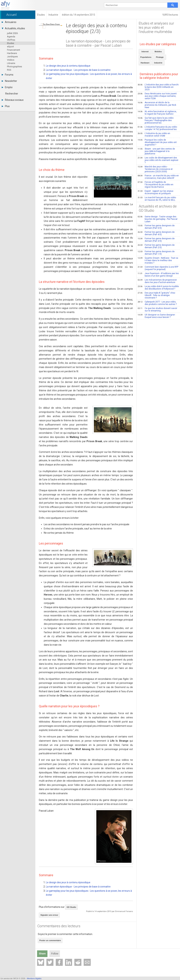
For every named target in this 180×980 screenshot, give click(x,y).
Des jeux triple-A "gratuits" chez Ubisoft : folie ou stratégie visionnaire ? (156, 295)
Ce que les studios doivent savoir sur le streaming (157, 309)
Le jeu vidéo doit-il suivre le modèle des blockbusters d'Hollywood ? (158, 288)
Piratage (160, 57)
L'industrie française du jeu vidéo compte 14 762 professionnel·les (157, 128)
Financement (14, 50)
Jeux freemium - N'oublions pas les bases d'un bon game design (158, 275)
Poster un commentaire (50, 940)
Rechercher (12, 94)
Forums (8, 75)
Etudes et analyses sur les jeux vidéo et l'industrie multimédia (156, 28)
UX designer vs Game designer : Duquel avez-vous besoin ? (157, 316)
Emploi (7, 87)
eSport (10, 47)
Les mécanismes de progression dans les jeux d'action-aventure (157, 281)
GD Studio (71, 907)
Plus (6, 106)
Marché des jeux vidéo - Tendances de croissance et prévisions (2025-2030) (155, 169)
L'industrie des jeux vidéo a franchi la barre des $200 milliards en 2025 (158, 87)
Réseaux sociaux (13, 100)
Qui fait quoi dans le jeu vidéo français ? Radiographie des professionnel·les (156, 120)
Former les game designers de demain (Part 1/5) (156, 253)
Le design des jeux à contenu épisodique (68, 66)
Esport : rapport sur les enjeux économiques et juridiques (155, 192)
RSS (9, 70)
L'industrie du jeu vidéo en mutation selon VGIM (154, 135)
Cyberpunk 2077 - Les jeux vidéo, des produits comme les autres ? (157, 303)
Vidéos (11, 60)
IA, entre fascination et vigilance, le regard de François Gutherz (157, 113)
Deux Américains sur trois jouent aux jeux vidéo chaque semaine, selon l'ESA (157, 96)
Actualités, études (13, 28)
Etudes (11, 43)
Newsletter (9, 81)
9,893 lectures (170, 15)
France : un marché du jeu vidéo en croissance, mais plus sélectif (158, 177)
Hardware (12, 53)
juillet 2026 (12, 33)
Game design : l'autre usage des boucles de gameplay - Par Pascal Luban (157, 219)
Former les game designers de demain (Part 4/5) (156, 233)
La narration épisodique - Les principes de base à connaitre (78, 70)
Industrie (158, 63)
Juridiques (12, 57)
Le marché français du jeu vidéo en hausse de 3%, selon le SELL (157, 199)
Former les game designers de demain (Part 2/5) (156, 246)
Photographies (15, 67)
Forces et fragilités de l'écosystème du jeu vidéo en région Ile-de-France (155, 185)
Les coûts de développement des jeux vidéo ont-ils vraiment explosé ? (158, 160)
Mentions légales (34, 978)
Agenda (11, 37)
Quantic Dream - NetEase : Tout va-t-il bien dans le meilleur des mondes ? (158, 260)
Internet (145, 52)
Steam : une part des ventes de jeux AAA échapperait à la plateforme (156, 151)
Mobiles (158, 52)
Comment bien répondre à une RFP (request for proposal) (158, 268)
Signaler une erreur (49, 915)
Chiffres (11, 40)
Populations (146, 57)
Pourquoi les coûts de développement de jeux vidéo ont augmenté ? (157, 142)
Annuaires (9, 22)
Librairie (11, 63)
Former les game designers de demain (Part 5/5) (156, 227)
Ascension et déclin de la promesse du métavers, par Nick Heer (157, 105)
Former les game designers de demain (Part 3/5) (156, 240)
